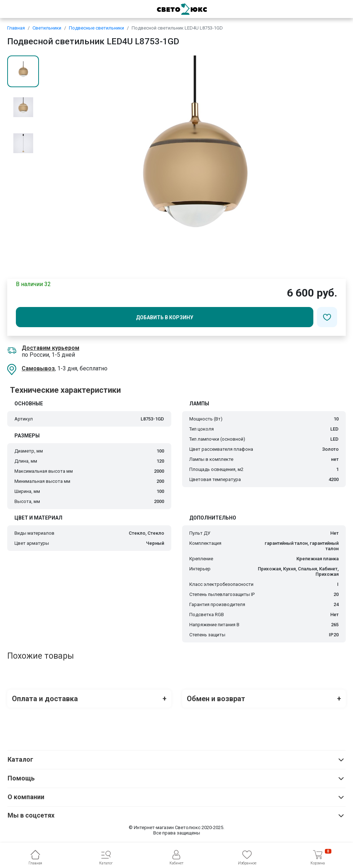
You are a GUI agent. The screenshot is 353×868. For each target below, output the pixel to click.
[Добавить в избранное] (327, 317)
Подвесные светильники (96, 28)
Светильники (47, 28)
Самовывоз (38, 368)
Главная (16, 28)
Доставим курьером (50, 348)
